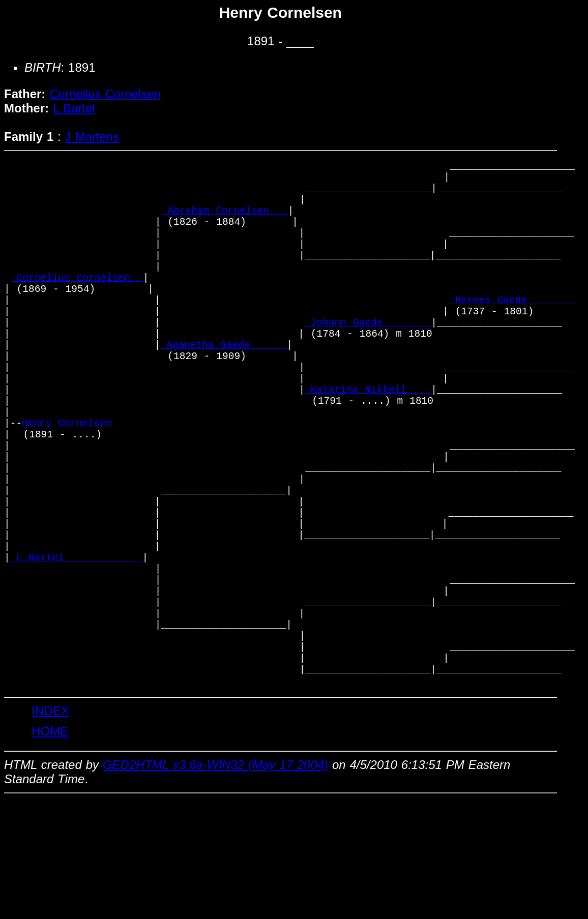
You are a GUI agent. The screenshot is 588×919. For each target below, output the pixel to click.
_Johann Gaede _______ (368, 360)
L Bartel (74, 108)
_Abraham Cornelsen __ (225, 223)
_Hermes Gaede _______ (512, 332)
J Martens (92, 137)
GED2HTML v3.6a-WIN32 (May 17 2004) (215, 884)
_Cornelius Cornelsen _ (77, 305)
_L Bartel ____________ (76, 648)
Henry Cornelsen (70, 483)
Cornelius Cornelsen (105, 94)
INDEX (50, 830)
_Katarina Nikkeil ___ (368, 442)
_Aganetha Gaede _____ (223, 387)
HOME (50, 851)
